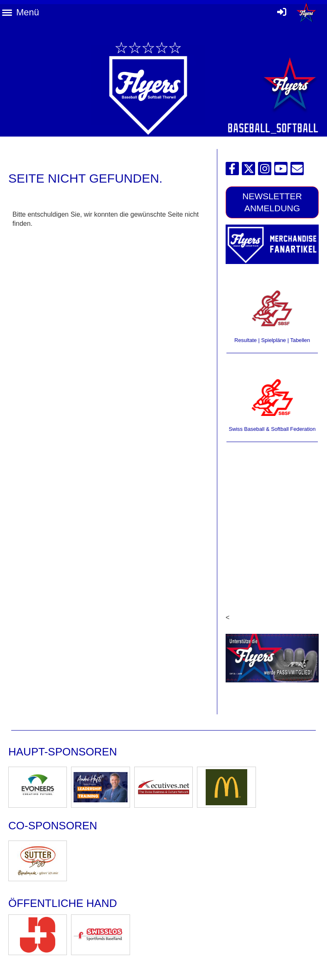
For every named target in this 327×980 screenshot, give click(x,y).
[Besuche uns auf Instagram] (265, 171)
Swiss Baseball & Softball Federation (272, 429)
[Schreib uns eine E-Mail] (297, 171)
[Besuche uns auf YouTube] (281, 171)
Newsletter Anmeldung (272, 202)
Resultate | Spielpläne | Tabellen (272, 340)
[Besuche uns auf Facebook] (232, 171)
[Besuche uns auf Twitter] (248, 171)
